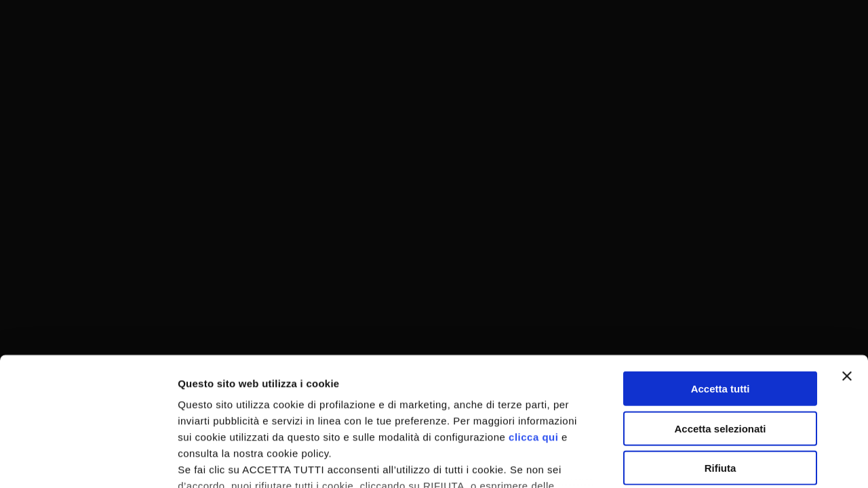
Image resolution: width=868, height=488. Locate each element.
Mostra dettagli (713, 461)
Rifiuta (721, 358)
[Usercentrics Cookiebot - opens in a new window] (88, 462)
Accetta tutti (721, 279)
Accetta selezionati (720, 318)
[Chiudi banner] (847, 266)
